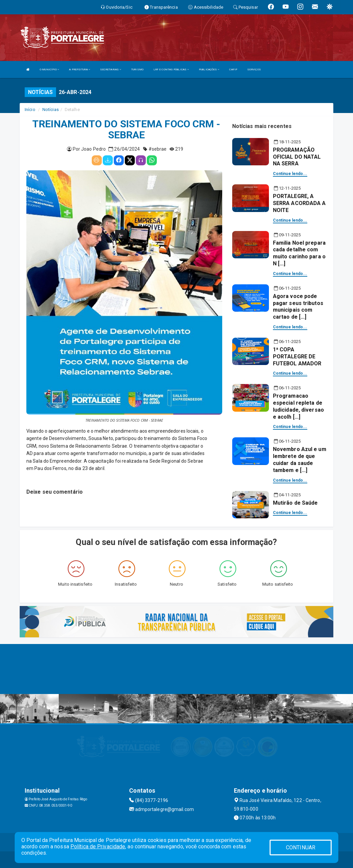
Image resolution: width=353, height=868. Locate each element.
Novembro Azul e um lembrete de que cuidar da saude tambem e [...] (300, 459)
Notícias (51, 109)
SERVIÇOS (254, 69)
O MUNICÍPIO (49, 69)
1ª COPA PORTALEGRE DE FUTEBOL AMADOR (297, 356)
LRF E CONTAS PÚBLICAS (171, 69)
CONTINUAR (301, 847)
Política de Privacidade (98, 846)
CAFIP (233, 69)
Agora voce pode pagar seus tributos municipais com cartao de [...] (298, 306)
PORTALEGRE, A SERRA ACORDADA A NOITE (299, 203)
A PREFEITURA (79, 69)
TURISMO (137, 69)
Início (30, 109)
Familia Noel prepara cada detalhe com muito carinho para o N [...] (299, 253)
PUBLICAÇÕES (209, 69)
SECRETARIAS (111, 69)
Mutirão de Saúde (295, 503)
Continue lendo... (290, 174)
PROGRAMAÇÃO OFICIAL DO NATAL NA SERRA (297, 157)
